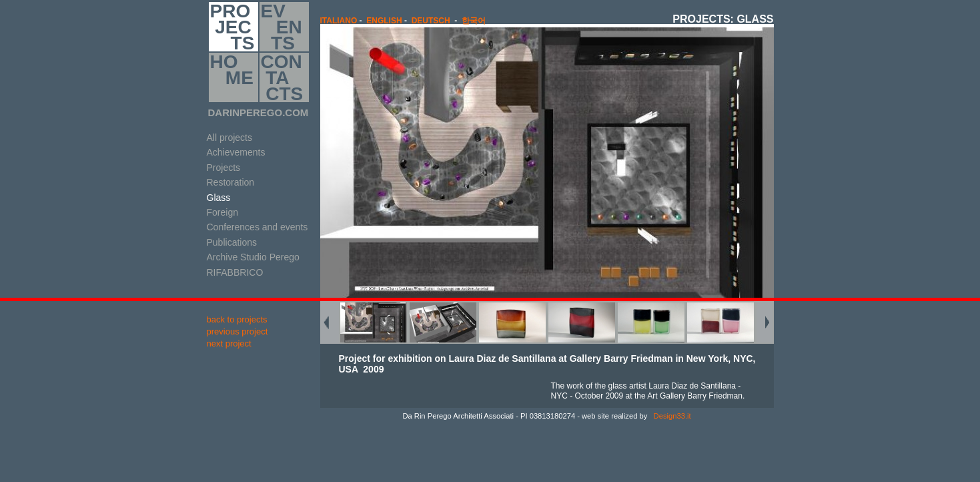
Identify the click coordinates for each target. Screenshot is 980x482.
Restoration (231, 182)
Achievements (236, 152)
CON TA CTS (282, 77)
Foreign (222, 212)
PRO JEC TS (232, 27)
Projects (224, 168)
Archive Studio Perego (253, 257)
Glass (219, 198)
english (384, 21)
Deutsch (431, 21)
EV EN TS (282, 27)
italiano (339, 21)
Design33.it (671, 416)
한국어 (474, 21)
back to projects (237, 319)
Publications (232, 242)
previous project (237, 331)
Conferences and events (258, 227)
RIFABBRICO (235, 272)
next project (229, 343)
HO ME (232, 77)
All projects (229, 138)
